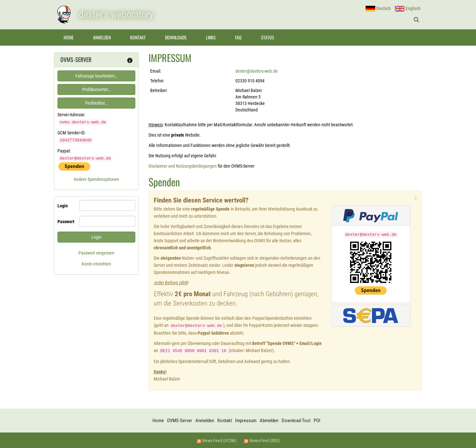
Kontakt (138, 37)
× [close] (416, 198)
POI (317, 420)
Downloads (176, 37)
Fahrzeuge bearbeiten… (96, 76)
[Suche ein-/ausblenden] (416, 20)
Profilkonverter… (96, 89)
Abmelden (269, 420)
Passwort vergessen (96, 252)
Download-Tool (296, 420)
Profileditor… (96, 103)
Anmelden (102, 37)
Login (63, 205)
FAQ (238, 37)
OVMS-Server (180, 420)
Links (211, 37)
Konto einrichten (96, 263)
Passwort (66, 221)
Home (69, 37)
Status (268, 37)
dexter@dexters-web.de (257, 71)
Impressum (246, 420)
